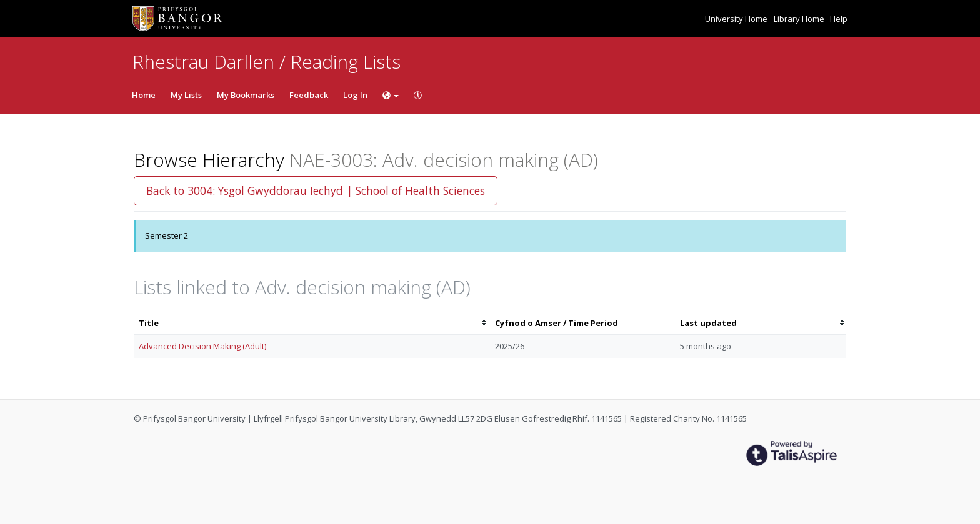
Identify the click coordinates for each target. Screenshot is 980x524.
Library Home (800, 19)
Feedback (309, 95)
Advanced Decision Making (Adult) (202, 346)
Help (839, 19)
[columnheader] (312, 323)
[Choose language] (391, 95)
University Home (737, 19)
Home (144, 95)
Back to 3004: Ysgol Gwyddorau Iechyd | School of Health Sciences (316, 190)
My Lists (186, 95)
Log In (355, 95)
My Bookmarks (246, 95)
